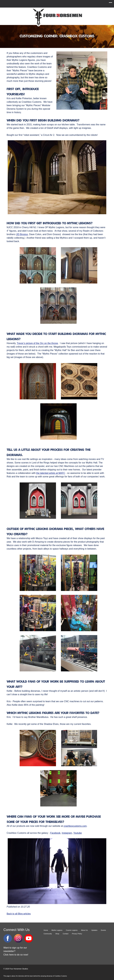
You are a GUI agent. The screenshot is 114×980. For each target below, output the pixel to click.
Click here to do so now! (16, 955)
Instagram (67, 833)
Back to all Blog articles (19, 914)
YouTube (29, 938)
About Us (84, 930)
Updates (94, 930)
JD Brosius (22, 234)
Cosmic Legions (72, 930)
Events (103, 930)
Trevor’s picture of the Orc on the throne (37, 343)
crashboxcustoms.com (75, 826)
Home (46, 930)
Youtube (78, 833)
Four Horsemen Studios (57, 17)
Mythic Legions (57, 930)
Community (48, 934)
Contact (66, 934)
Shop (57, 934)
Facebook (55, 833)
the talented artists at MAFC (51, 473)
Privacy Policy (77, 934)
